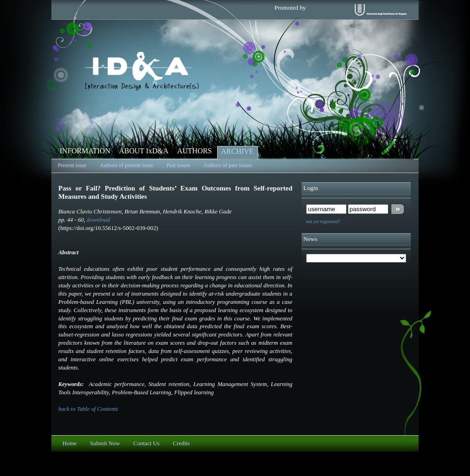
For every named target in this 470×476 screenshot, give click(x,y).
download (98, 220)
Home (70, 443)
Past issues (179, 165)
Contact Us (146, 443)
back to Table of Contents (88, 409)
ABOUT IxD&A (144, 151)
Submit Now (105, 443)
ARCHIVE (238, 151)
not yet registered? (323, 221)
